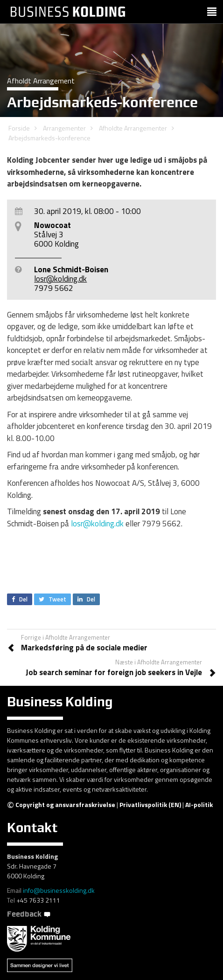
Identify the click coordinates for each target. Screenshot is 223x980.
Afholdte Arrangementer (133, 128)
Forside (19, 128)
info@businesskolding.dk (59, 890)
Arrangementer (64, 128)
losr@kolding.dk (60, 279)
